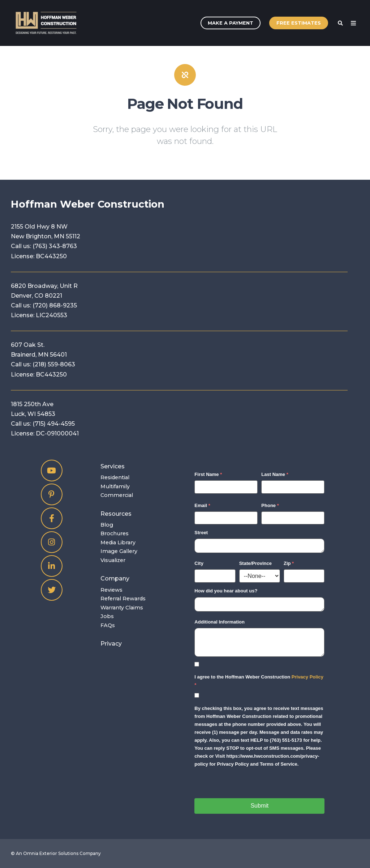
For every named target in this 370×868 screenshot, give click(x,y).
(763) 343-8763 (55, 246)
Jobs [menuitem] (107, 616)
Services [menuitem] (113, 466)
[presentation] (249, 784)
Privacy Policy (307, 677)
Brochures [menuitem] (115, 533)
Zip (287, 563)
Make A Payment (231, 23)
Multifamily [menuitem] (115, 486)
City (199, 563)
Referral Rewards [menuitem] (123, 599)
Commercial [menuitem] (117, 495)
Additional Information (220, 622)
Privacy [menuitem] (111, 644)
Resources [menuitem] (116, 514)
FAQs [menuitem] (108, 625)
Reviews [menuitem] (111, 590)
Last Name (273, 474)
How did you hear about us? (226, 591)
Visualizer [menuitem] (113, 560)
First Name (206, 474)
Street (201, 533)
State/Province (255, 563)
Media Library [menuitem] (118, 542)
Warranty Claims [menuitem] (122, 608)
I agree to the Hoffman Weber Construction (259, 677)
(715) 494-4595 (54, 424)
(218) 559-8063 (54, 364)
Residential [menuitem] (115, 477)
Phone (268, 505)
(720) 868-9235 (55, 305)
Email (201, 505)
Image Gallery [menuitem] (119, 551)
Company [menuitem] (115, 578)
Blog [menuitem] (107, 525)
